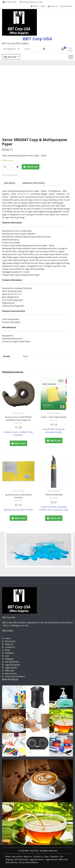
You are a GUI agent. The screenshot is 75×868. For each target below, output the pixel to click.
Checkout (9, 653)
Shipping (9, 659)
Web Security (11, 673)
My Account (10, 57)
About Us (53, 6)
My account (10, 641)
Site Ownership (12, 662)
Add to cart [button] (20, 443)
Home (34, 6)
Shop (43, 6)
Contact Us (67, 6)
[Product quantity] (11, 167)
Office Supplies (18, 413)
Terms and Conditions (15, 676)
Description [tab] (10, 183)
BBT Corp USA (38, 39)
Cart (7, 656)
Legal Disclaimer (12, 665)
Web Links (10, 671)
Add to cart (32, 167)
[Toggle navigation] (71, 57)
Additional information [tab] (34, 183)
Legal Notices (11, 668)
